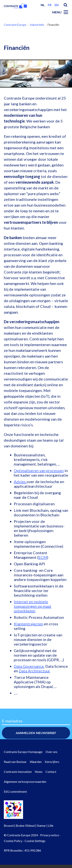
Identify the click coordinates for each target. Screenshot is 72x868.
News (39, 772)
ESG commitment (15, 791)
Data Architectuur (34, 671)
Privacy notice (50, 835)
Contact (51, 772)
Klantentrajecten (29, 624)
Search (65, 5)
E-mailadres (12, 721)
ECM (43, 557)
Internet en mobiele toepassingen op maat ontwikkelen (33, 606)
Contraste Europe (15, 25)
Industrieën (37, 25)
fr (50, 5)
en (57, 5)
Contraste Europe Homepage (23, 752)
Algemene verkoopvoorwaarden (25, 782)
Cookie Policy (13, 841)
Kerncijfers (52, 762)
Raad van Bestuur (15, 762)
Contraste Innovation (18, 772)
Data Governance (29, 666)
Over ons (51, 752)
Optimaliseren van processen (39, 471)
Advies (20, 482)
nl (43, 5)
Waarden (36, 762)
